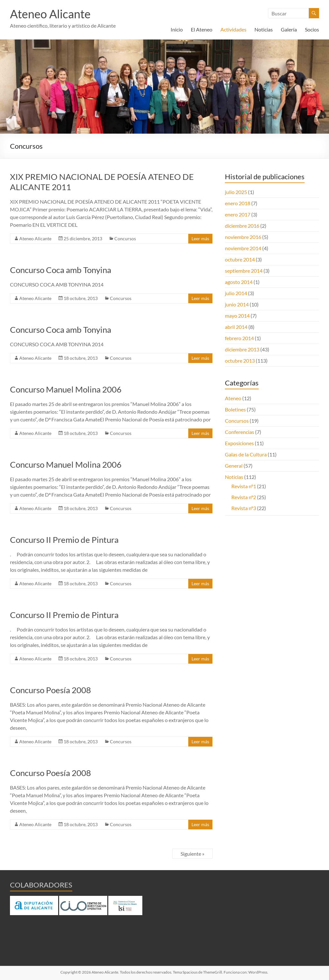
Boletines (235, 409)
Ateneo (233, 398)
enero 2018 (238, 203)
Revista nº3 (244, 508)
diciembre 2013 (242, 349)
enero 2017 (238, 214)
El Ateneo (202, 29)
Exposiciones (239, 443)
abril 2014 (236, 327)
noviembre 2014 (243, 248)
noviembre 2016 (243, 237)
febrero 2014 (239, 338)
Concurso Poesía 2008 (50, 690)
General (234, 466)
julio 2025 (236, 192)
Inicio (177, 29)
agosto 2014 (239, 282)
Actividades (233, 29)
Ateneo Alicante (50, 14)
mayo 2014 (237, 316)
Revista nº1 (244, 486)
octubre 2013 (240, 361)
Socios (312, 29)
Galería (289, 29)
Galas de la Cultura (246, 454)
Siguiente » (192, 854)
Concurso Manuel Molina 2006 (66, 389)
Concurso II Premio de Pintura (64, 540)
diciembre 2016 (242, 226)
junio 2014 (237, 304)
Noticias (264, 29)
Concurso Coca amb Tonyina (61, 270)
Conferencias (240, 432)
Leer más (200, 238)
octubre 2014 (240, 259)
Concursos (125, 238)
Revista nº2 (244, 497)
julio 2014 (236, 293)
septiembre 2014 (244, 271)
